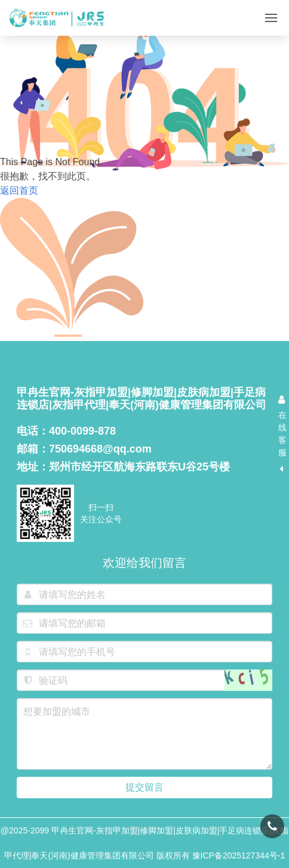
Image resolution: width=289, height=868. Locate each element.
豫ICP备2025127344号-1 (239, 855)
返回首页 (19, 192)
